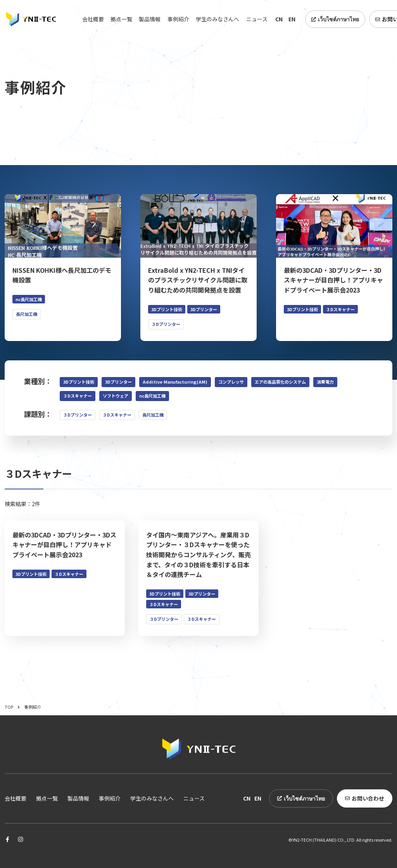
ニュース (257, 19)
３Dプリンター (78, 415)
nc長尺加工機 (152, 396)
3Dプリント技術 (79, 382)
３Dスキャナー (78, 396)
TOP (12, 707)
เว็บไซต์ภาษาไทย (335, 19)
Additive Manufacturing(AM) (175, 382)
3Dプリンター (118, 382)
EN (292, 19)
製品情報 (150, 19)
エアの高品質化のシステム (280, 382)
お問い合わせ (365, 798)
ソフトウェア (116, 396)
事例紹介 (178, 19)
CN (279, 19)
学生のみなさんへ (217, 19)
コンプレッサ (231, 382)
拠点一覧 (121, 19)
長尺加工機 (153, 415)
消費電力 (325, 382)
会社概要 (93, 19)
